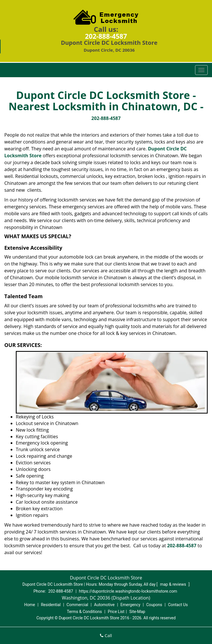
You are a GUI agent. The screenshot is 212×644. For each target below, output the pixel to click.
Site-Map (137, 612)
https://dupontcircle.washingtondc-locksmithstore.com (128, 591)
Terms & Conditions (84, 612)
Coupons (154, 605)
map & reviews (174, 584)
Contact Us (178, 605)
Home (30, 605)
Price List (116, 612)
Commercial (77, 605)
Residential (51, 605)
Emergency (130, 605)
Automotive (104, 605)
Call (106, 635)
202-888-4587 (106, 36)
